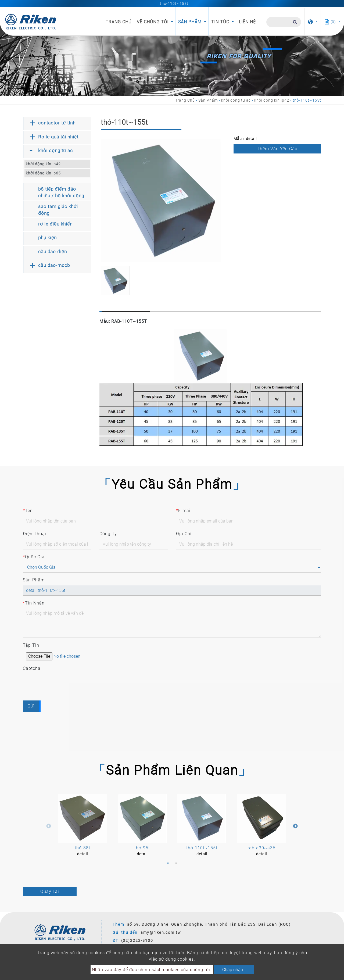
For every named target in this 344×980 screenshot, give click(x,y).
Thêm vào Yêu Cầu (277, 149)
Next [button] (295, 826)
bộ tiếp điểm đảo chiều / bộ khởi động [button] (61, 192)
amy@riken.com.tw (161, 932)
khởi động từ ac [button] (55, 151)
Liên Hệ (247, 22)
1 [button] (168, 863)
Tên (28, 511)
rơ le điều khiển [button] (55, 224)
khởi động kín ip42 (272, 100)
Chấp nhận (233, 970)
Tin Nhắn (34, 603)
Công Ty (108, 534)
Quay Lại (50, 891)
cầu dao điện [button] (53, 252)
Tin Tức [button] (221, 22)
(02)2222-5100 (137, 940)
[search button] (294, 24)
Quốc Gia (34, 557)
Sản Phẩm (208, 100)
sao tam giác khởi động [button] (58, 210)
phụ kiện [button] (47, 238)
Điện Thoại (35, 534)
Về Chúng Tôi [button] (153, 22)
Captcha (32, 668)
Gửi (31, 706)
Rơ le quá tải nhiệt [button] (58, 137)
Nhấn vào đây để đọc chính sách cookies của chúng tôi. (152, 970)
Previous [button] (49, 826)
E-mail (184, 511)
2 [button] (176, 863)
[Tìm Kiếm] (284, 22)
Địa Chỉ (184, 534)
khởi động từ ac (236, 100)
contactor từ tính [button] (57, 123)
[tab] (57, 124)
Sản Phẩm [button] (191, 22)
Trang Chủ (120, 22)
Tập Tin (31, 645)
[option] (162, 200)
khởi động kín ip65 (43, 173)
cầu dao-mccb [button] (54, 265)
